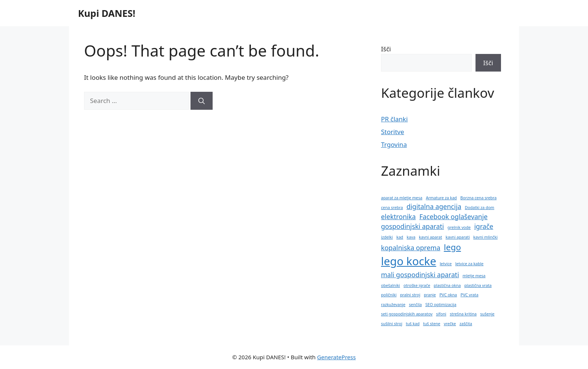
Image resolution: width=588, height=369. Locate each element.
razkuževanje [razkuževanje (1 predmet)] (393, 305)
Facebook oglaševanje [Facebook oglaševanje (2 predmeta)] (453, 217)
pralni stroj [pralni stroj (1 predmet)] (410, 295)
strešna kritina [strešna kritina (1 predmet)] (463, 314)
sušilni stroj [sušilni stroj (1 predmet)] (392, 324)
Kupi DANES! (107, 13)
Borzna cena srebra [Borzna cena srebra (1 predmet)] (479, 198)
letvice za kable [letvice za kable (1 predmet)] (469, 264)
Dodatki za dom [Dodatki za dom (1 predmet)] (480, 208)
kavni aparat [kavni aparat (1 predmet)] (430, 237)
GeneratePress (337, 357)
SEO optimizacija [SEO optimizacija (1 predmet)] (441, 305)
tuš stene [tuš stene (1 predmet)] (432, 324)
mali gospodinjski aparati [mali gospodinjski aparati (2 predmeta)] (420, 275)
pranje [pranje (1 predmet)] (430, 295)
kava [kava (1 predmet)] (411, 237)
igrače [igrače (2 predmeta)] (484, 226)
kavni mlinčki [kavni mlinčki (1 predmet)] (485, 237)
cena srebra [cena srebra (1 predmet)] (392, 208)
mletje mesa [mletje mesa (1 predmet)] (474, 276)
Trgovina (394, 144)
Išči (386, 49)
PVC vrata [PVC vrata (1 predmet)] (469, 295)
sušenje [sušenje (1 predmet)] (487, 314)
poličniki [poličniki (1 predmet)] (389, 295)
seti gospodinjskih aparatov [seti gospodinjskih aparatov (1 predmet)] (407, 314)
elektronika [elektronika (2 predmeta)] (398, 217)
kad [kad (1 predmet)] (400, 237)
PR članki (394, 119)
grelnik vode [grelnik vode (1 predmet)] (459, 227)
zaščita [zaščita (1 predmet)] (466, 324)
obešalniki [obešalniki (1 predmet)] (391, 285)
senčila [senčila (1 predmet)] (415, 305)
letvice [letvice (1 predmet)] (446, 264)
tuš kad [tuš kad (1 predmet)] (413, 324)
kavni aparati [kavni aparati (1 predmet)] (457, 237)
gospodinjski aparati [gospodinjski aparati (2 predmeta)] (412, 226)
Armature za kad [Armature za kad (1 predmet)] (442, 198)
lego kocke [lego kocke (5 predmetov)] (409, 261)
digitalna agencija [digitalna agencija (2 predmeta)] (434, 206)
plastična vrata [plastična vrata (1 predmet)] (478, 285)
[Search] (202, 101)
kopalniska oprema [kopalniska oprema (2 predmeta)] (411, 248)
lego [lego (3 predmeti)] (453, 247)
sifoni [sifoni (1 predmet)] (441, 314)
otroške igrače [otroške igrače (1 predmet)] (417, 285)
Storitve (393, 132)
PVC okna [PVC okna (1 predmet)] (448, 295)
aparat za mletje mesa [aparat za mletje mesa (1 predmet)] (402, 198)
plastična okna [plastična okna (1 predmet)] (447, 285)
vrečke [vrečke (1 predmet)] (450, 324)
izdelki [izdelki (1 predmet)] (387, 237)
